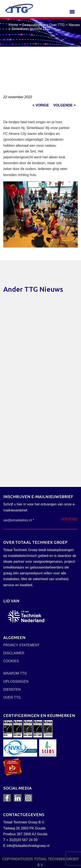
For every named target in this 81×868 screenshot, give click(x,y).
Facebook (7, 798)
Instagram (28, 798)
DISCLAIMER (14, 653)
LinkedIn (18, 798)
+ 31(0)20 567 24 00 (22, 840)
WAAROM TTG (15, 673)
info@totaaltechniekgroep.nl (28, 846)
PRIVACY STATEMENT (21, 645)
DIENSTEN (12, 690)
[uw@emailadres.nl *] (21, 520)
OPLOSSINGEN (16, 682)
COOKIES (11, 661)
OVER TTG (12, 697)
